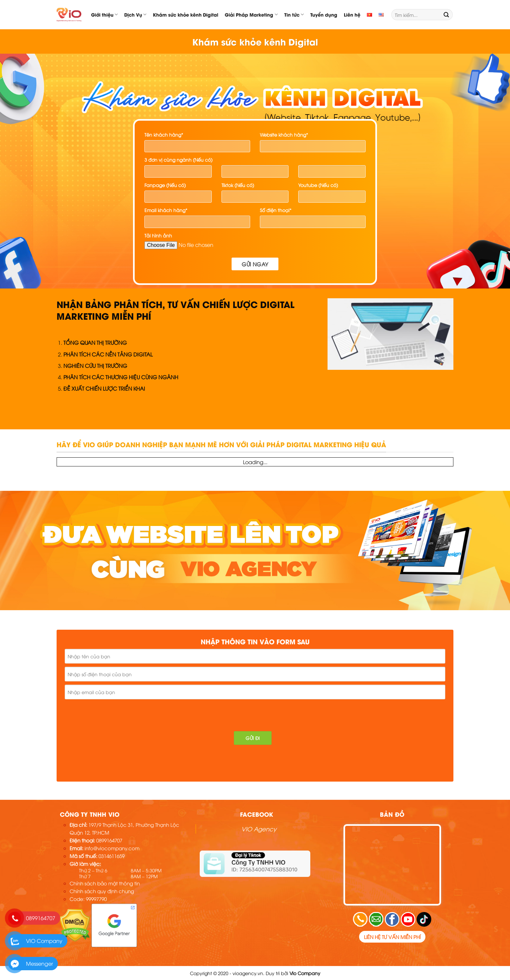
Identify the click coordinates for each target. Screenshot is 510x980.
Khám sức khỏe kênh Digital (186, 14)
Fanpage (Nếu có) (165, 185)
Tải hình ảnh (158, 235)
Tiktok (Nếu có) (238, 185)
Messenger (40, 963)
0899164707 (41, 918)
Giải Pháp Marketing (251, 14)
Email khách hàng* (166, 210)
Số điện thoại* (276, 210)
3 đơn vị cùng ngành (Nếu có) (178, 160)
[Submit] (446, 15)
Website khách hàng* (284, 134)
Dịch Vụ (135, 14)
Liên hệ (352, 14)
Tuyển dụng (324, 14)
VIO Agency (259, 829)
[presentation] (113, 715)
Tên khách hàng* (164, 134)
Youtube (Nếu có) (318, 185)
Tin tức (294, 14)
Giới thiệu (104, 14)
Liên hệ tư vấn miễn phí (392, 937)
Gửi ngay (255, 264)
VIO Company (44, 941)
